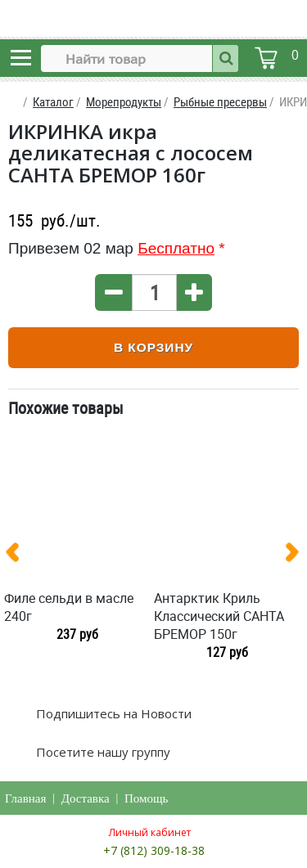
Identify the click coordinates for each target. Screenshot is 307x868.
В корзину (153, 347)
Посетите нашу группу (102, 752)
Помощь (146, 798)
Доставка (86, 798)
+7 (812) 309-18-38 (154, 850)
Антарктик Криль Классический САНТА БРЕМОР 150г (219, 616)
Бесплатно (176, 248)
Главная (25, 798)
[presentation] (19, 555)
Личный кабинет (150, 832)
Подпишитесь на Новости (112, 713)
